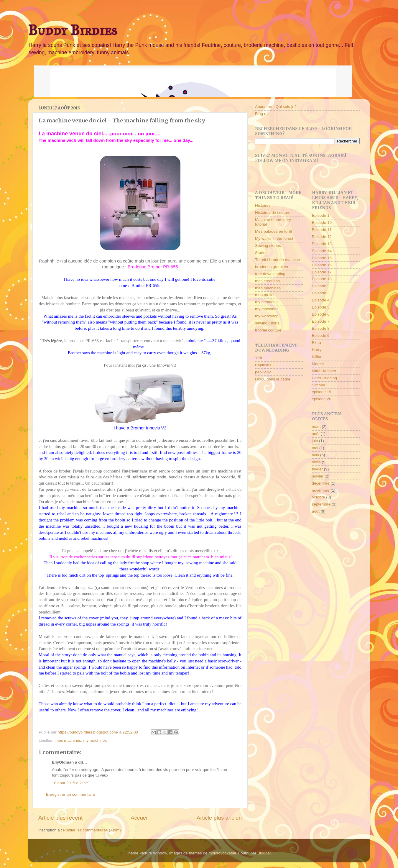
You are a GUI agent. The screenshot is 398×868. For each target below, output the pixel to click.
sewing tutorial (268, 323)
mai (315, 448)
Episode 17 (322, 272)
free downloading (270, 274)
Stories (261, 253)
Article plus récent (60, 818)
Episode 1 (321, 215)
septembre (321, 504)
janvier (318, 476)
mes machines (68, 740)
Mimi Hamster (324, 371)
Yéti (258, 358)
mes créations (267, 281)
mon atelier (265, 295)
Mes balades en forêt (274, 231)
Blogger (264, 853)
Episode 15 (322, 258)
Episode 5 (321, 307)
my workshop (267, 316)
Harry (317, 350)
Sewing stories (268, 246)
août (316, 434)
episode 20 (322, 399)
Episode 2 (321, 286)
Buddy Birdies (73, 30)
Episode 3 (321, 293)
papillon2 (263, 372)
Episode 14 (322, 251)
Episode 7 (321, 321)
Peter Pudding (325, 378)
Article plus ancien (219, 818)
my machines (95, 740)
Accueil (140, 818)
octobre (319, 497)
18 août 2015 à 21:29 (71, 783)
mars (316, 427)
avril (316, 455)
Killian (317, 357)
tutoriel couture (268, 330)
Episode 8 (321, 328)
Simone (319, 385)
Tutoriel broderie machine (278, 260)
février (318, 469)
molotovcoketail (222, 853)
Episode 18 (322, 279)
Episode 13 (322, 244)
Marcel (318, 364)
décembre (321, 483)
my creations (266, 302)
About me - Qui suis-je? (276, 107)
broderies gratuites (272, 267)
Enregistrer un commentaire (71, 794)
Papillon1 (263, 365)
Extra (317, 343)
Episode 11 (322, 230)
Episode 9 (321, 335)
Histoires (263, 205)
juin (315, 441)
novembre (321, 490)
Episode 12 (322, 237)
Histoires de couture (273, 213)
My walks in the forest (274, 238)
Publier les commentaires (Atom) (92, 830)
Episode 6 (321, 314)
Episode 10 (322, 223)
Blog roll (262, 114)
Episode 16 (322, 265)
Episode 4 (321, 300)
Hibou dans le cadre (273, 379)
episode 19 (322, 392)
